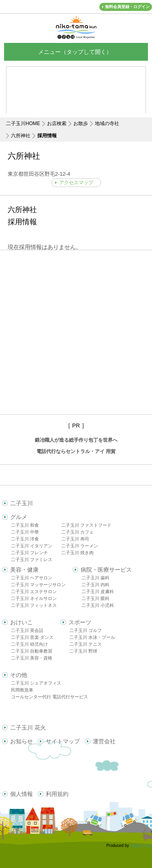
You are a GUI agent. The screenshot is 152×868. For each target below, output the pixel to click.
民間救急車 (22, 690)
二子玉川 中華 (25, 532)
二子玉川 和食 (25, 525)
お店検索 (57, 123)
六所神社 (21, 136)
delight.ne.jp (141, 846)
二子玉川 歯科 (95, 578)
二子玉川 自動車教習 (32, 651)
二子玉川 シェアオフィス (36, 683)
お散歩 (81, 123)
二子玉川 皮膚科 (98, 591)
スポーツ (80, 622)
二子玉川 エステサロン (34, 591)
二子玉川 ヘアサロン (32, 578)
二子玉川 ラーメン (80, 546)
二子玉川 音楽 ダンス (32, 637)
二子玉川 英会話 (27, 630)
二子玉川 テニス (86, 644)
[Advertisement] (76, 332)
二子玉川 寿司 (75, 539)
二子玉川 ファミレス (32, 560)
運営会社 (104, 741)
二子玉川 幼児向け (29, 644)
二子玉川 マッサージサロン (38, 585)
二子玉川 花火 (28, 728)
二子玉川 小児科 (98, 605)
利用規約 (57, 794)
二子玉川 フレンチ (29, 553)
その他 (19, 675)
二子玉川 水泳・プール (92, 637)
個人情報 (21, 794)
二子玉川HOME (23, 123)
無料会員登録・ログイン (127, 7)
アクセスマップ (76, 183)
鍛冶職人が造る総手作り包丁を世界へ (76, 440)
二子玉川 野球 (83, 651)
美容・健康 (24, 570)
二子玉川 (21, 503)
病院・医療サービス (106, 570)
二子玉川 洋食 (25, 539)
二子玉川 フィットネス (34, 605)
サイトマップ (63, 741)
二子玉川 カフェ (77, 532)
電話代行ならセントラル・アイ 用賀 (76, 451)
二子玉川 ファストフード (86, 525)
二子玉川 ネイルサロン (34, 598)
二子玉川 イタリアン (32, 546)
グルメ (19, 517)
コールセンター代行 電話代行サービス (49, 697)
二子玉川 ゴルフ (86, 630)
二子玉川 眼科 (95, 598)
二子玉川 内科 (95, 585)
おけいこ (21, 622)
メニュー (76, 52)
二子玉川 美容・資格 (32, 658)
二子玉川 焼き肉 (77, 553)
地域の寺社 (107, 123)
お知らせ (21, 741)
